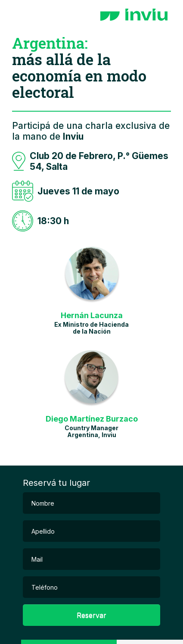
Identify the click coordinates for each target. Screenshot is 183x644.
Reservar (91, 615)
